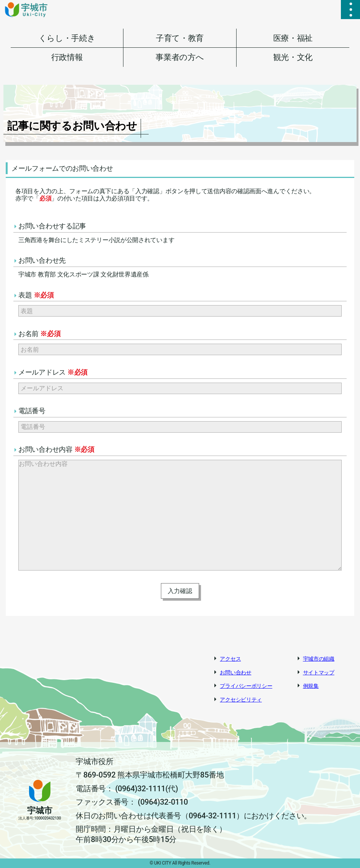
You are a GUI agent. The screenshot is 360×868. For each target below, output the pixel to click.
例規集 (311, 686)
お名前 (39, 334)
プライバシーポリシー (246, 686)
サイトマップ (319, 672)
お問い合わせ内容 (56, 449)
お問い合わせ (235, 672)
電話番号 (32, 411)
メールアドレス (53, 372)
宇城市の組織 (319, 659)
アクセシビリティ (241, 700)
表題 (36, 295)
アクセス (230, 659)
